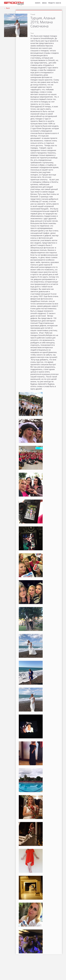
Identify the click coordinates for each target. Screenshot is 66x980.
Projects (52, 3)
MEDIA (44, 3)
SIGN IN (58, 3)
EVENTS (38, 3)
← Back (7, 8)
